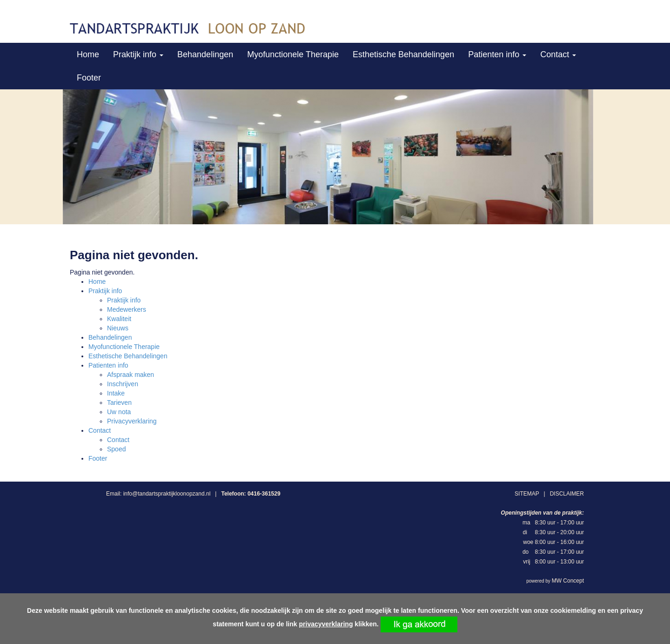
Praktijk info (138, 54)
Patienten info (497, 54)
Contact (558, 54)
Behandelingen (205, 54)
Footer (89, 78)
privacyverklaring (326, 624)
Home (88, 54)
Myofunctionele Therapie (293, 54)
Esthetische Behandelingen (403, 54)
